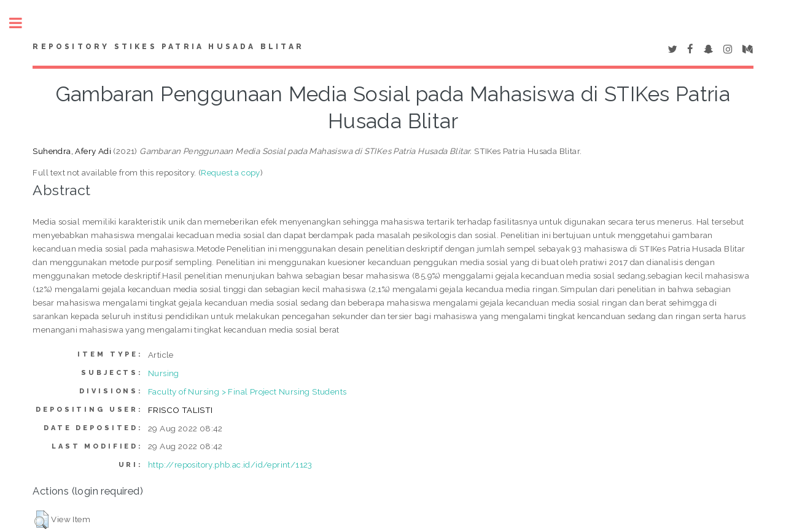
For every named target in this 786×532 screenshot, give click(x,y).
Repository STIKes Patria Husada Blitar (168, 47)
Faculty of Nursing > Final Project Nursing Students (247, 391)
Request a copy (231, 172)
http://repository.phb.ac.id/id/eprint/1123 (230, 465)
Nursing (164, 373)
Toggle (22, 23)
